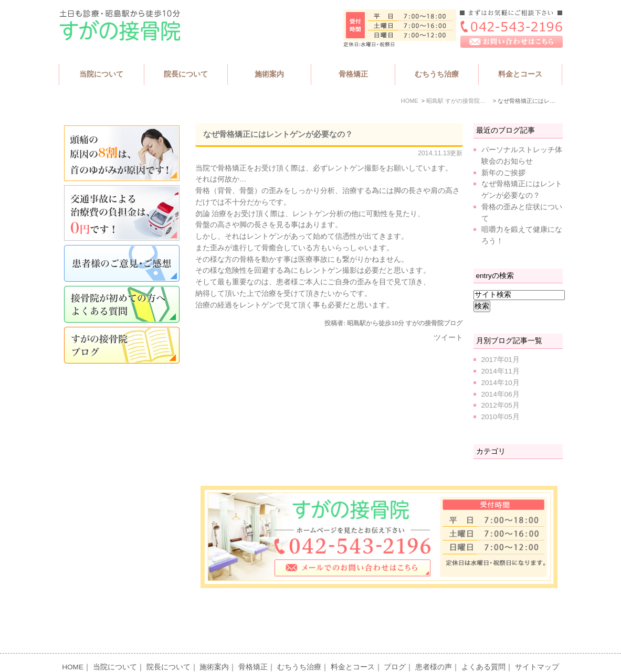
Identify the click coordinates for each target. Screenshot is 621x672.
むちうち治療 (299, 647)
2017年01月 (501, 360)
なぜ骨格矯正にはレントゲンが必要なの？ (278, 134)
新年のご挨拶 (503, 173)
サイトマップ (537, 647)
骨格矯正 (253, 647)
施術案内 (214, 647)
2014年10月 (501, 383)
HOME (73, 647)
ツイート (448, 338)
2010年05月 (501, 417)
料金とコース (353, 647)
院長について (169, 647)
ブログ (395, 647)
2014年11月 (501, 371)
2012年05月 (501, 405)
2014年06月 (501, 394)
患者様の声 (434, 647)
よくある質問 (483, 647)
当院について (115, 647)
